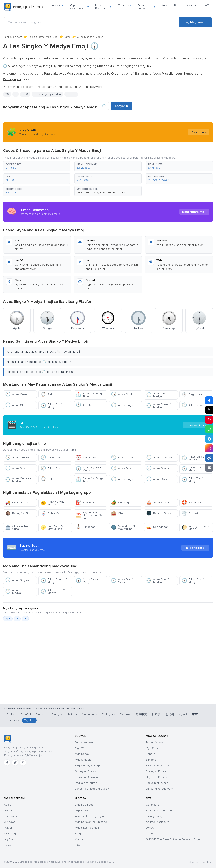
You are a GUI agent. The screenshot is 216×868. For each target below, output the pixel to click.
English (11, 714)
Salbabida (191, 503)
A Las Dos (121, 468)
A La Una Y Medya (16, 591)
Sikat (165, 5)
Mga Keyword (83, 810)
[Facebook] (7, 763)
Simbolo (151, 760)
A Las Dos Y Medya (52, 406)
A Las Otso (16, 405)
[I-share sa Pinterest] (209, 420)
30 (7, 94)
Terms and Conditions (160, 810)
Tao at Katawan (85, 742)
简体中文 (141, 714)
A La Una (85, 405)
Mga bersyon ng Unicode (91, 822)
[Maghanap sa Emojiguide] (92, 22)
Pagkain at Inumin (86, 783)
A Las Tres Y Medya (193, 480)
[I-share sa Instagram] (209, 448)
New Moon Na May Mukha (124, 528)
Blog (177, 5)
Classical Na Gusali (16, 528)
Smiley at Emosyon (87, 771)
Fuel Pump (86, 503)
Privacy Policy (154, 816)
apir (8, 619)
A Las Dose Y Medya (158, 406)
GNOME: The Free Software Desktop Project (174, 839)
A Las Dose (157, 479)
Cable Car (50, 513)
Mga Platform (103, 7)
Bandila (151, 754)
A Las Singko (123, 405)
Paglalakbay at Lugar (88, 765)
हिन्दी (195, 714)
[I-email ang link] (209, 468)
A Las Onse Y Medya (53, 591)
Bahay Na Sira (18, 513)
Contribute (153, 805)
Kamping (120, 503)
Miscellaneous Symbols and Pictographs (103, 193)
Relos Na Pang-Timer (89, 395)
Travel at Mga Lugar (158, 765)
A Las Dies (51, 457)
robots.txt (207, 862)
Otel (117, 513)
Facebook (10, 816)
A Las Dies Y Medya (123, 581)
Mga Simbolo (83, 760)
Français (57, 714)
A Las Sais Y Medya (193, 458)
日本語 (156, 714)
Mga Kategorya (79, 7)
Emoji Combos (84, 805)
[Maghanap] (196, 22)
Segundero (192, 394)
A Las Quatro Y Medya (18, 480)
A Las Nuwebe (194, 405)
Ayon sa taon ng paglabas (92, 816)
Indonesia (13, 720)
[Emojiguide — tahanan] (8, 739)
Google (9, 810)
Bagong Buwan (159, 513)
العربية (183, 714)
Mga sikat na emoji (87, 828)
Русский (125, 714)
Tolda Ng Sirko (159, 503)
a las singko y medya (47, 94)
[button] (37, 166)
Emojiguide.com (12, 37)
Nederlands (89, 714)
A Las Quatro (123, 394)
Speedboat (157, 527)
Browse (57, 5)
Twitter (8, 828)
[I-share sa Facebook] (209, 400)
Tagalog (29, 720)
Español (26, 714)
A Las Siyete (158, 468)
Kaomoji (192, 5)
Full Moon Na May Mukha (53, 528)
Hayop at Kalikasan (87, 777)
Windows (10, 822)
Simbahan (86, 527)
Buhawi (190, 513)
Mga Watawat (83, 748)
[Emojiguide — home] (23, 7)
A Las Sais (15, 468)
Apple (8, 805)
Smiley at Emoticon (158, 771)
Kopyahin (122, 106)
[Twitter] (15, 763)
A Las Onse (16, 394)
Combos (125, 5)
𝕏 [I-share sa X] (209, 410)
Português (108, 714)
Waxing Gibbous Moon (195, 528)
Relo (47, 394)
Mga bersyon (147, 7)
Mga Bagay (82, 754)
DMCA (150, 828)
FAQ (206, 5)
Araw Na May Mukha (52, 503)
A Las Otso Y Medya (158, 395)
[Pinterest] (23, 763)
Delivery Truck (17, 503)
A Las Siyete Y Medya (89, 469)
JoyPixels (10, 839)
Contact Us (153, 834)
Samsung (10, 834)
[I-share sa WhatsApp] (209, 429)
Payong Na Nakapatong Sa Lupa (89, 515)
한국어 (170, 714)
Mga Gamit (153, 748)
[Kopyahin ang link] (209, 458)
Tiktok (8, 845)
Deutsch (41, 714)
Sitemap (194, 862)
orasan (71, 94)
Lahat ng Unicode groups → (92, 789)
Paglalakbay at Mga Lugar (43, 37)
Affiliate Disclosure (158, 822)
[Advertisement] (108, 680)
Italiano (72, 714)
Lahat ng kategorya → (159, 789)
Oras (68, 37)
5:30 (25, 94)
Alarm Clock (87, 457)
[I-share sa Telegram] (209, 439)
